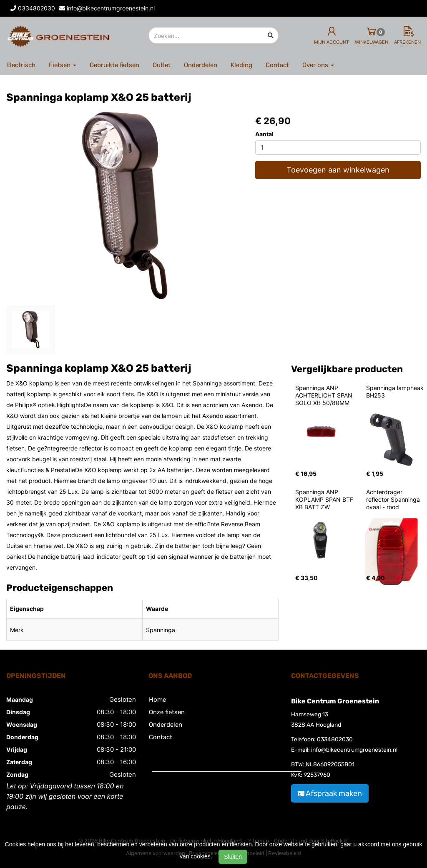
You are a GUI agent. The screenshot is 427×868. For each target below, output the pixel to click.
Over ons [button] (318, 65)
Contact (277, 65)
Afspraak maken (330, 793)
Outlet (162, 65)
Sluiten (233, 857)
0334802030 (335, 739)
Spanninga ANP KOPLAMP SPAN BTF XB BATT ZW (325, 499)
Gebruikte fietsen (114, 65)
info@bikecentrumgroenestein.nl (354, 750)
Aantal (264, 134)
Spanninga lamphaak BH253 (396, 391)
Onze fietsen (167, 712)
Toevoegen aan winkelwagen (338, 170)
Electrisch (21, 65)
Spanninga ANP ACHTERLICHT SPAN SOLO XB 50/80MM (325, 395)
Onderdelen (201, 65)
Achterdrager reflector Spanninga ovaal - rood (394, 499)
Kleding (241, 65)
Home (157, 700)
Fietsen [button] (63, 65)
